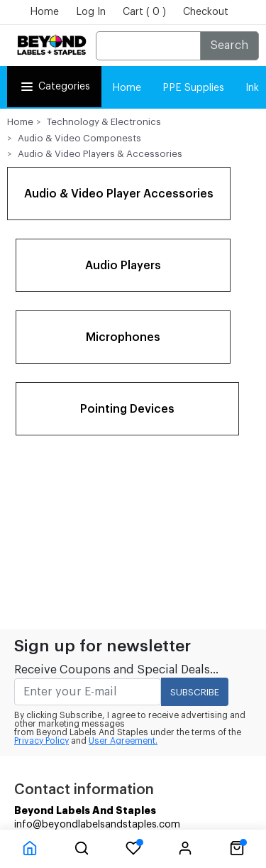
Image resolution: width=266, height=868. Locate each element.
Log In (91, 12)
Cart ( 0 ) (144, 12)
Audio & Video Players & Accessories (100, 154)
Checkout (206, 12)
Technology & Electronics (104, 122)
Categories (54, 87)
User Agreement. (123, 741)
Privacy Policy (41, 741)
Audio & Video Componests (79, 138)
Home (44, 12)
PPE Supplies (193, 88)
